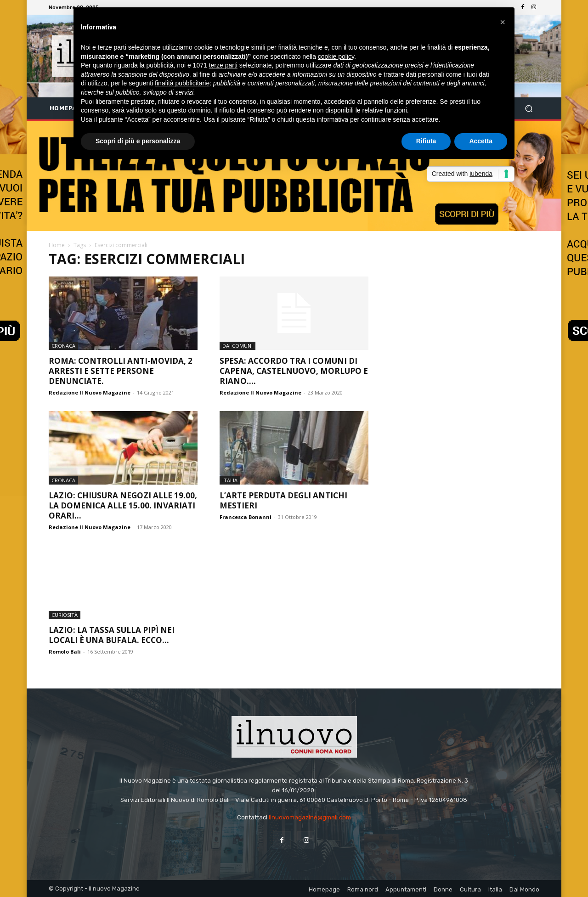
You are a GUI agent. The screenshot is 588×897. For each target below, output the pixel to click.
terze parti (223, 65)
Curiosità (65, 615)
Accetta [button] (481, 141)
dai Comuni (237, 346)
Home (57, 245)
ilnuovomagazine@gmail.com (310, 817)
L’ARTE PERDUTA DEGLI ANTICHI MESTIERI (283, 500)
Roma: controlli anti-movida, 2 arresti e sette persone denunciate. (121, 371)
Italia (230, 480)
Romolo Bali (65, 652)
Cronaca (63, 346)
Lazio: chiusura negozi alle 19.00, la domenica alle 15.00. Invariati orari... (123, 505)
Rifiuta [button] (426, 141)
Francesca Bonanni (246, 517)
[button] (529, 109)
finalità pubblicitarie (182, 83)
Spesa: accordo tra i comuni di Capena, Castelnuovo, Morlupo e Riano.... (294, 371)
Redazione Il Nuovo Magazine (90, 392)
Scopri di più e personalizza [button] (138, 141)
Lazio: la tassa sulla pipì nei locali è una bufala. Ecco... (112, 635)
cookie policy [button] (336, 56)
